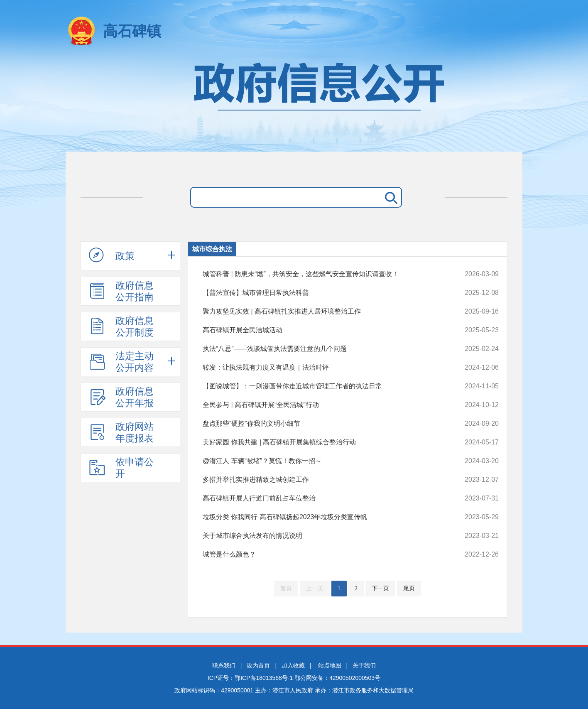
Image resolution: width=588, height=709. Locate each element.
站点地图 (330, 665)
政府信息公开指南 (121, 291)
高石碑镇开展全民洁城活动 (323, 330)
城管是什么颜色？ (323, 554)
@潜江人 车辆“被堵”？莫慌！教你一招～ (323, 461)
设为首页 (258, 665)
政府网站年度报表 (121, 432)
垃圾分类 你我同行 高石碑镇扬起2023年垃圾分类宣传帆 (323, 517)
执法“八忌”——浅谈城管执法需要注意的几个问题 (323, 349)
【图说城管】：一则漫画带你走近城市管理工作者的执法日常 (323, 386)
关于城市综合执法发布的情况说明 (323, 536)
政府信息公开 (294, 103)
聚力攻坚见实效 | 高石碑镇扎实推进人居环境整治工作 (323, 312)
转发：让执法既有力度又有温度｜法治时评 (323, 368)
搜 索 (390, 197)
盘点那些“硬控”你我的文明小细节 (323, 424)
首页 (286, 588)
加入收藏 (293, 665)
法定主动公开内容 (121, 362)
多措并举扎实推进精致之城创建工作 (323, 480)
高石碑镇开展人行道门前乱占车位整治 (323, 498)
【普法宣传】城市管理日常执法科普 (323, 293)
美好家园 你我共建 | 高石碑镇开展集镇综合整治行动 (323, 442)
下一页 (380, 588)
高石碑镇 (132, 31)
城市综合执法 (212, 249)
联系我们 (224, 665)
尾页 (409, 588)
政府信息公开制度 (121, 326)
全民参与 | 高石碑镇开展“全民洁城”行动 (323, 405)
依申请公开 (121, 468)
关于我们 (364, 665)
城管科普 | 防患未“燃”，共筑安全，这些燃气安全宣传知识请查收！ (323, 274)
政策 (112, 255)
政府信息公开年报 (121, 397)
